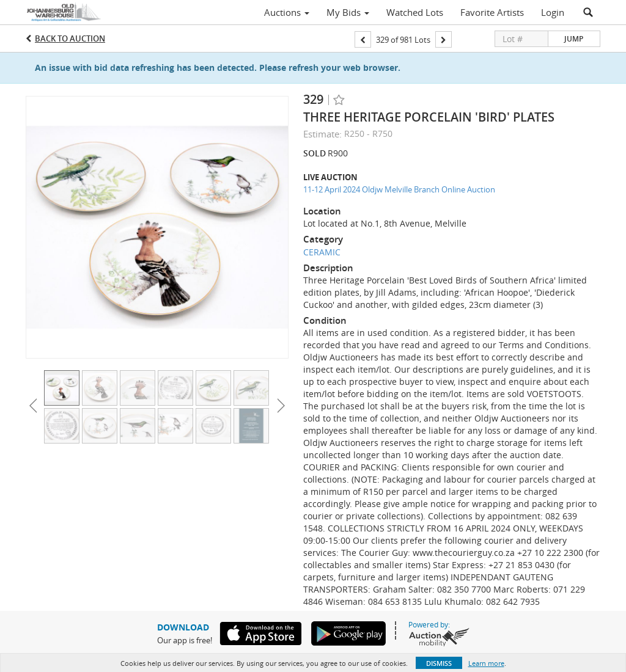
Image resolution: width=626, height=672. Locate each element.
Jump (574, 39)
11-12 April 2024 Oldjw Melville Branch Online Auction (399, 189)
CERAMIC (322, 252)
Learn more (486, 663)
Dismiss (439, 663)
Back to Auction (70, 38)
